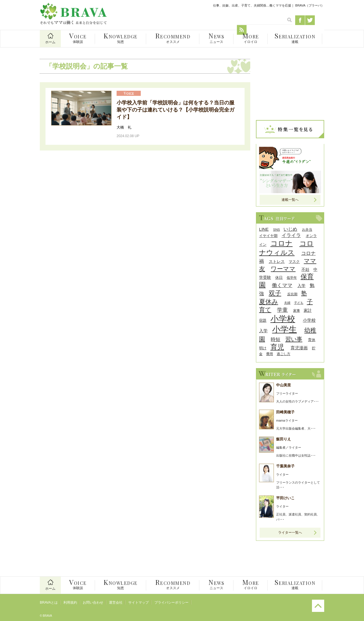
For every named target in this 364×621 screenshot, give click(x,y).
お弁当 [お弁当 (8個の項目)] (307, 229)
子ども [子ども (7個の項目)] (299, 303)
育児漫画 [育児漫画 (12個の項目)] (299, 348)
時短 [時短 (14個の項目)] (276, 340)
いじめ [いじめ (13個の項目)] (290, 229)
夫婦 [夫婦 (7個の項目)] (287, 303)
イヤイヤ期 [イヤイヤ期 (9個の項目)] (268, 236)
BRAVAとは (49, 603)
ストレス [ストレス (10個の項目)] (277, 262)
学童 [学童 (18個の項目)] (282, 310)
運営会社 (116, 603)
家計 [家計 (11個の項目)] (308, 310)
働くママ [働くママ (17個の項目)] (282, 285)
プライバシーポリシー (171, 603)
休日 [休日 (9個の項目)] (279, 278)
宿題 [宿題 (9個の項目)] (263, 320)
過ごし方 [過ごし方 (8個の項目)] (284, 354)
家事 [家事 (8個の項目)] (297, 310)
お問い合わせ (93, 603)
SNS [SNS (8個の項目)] (276, 229)
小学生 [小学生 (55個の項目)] (285, 329)
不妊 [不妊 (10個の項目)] (305, 270)
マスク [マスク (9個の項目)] (294, 262)
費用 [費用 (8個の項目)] (270, 354)
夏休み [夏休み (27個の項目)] (269, 302)
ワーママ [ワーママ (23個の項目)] (283, 269)
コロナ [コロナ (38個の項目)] (282, 243)
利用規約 (70, 603)
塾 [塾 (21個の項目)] (304, 293)
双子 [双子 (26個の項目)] (275, 293)
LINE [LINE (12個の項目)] (264, 229)
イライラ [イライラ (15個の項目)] (291, 235)
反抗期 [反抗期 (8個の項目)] (292, 294)
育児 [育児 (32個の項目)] (277, 347)
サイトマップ (138, 603)
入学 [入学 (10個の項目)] (301, 286)
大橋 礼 (124, 127)
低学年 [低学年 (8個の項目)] (292, 278)
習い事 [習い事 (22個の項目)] (294, 339)
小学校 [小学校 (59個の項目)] (283, 319)
